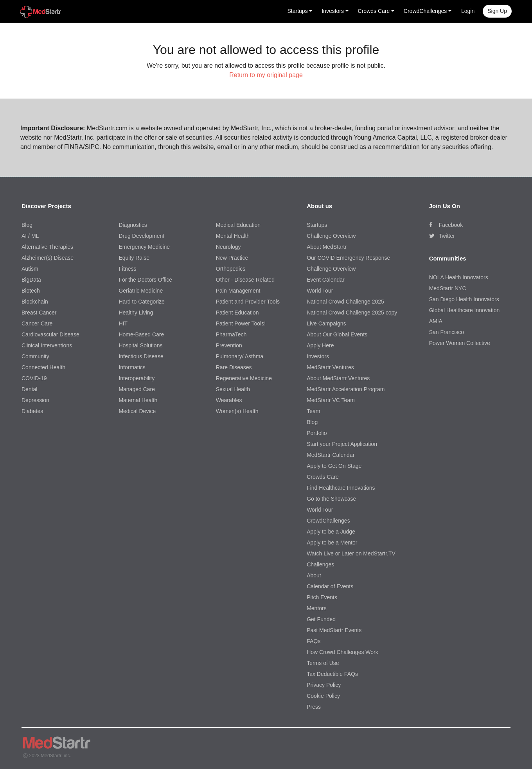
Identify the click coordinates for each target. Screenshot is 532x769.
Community (35, 356)
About (314, 575)
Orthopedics (231, 269)
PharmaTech (231, 334)
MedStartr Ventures (330, 367)
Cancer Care (37, 323)
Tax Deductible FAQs (332, 674)
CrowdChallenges (328, 521)
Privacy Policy (324, 685)
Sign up (497, 11)
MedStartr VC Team (331, 400)
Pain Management (238, 291)
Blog (27, 225)
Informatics (132, 367)
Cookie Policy (323, 696)
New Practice (232, 258)
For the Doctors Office (145, 280)
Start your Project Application (342, 444)
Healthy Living (136, 313)
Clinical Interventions (47, 345)
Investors (318, 356)
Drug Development (141, 236)
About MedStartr (327, 247)
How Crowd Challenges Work (342, 652)
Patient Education (237, 313)
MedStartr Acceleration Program (346, 389)
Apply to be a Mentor (332, 543)
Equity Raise (134, 258)
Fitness (127, 269)
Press (314, 707)
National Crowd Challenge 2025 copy (352, 313)
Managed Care (137, 389)
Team (313, 411)
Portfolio (317, 433)
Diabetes (32, 411)
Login (468, 11)
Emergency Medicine (144, 247)
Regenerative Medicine (244, 378)
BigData (31, 280)
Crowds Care (323, 477)
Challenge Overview (331, 236)
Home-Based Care (141, 334)
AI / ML (30, 236)
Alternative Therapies (47, 247)
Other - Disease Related (245, 280)
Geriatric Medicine (141, 291)
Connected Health (43, 367)
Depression (35, 400)
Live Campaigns (326, 323)
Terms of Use (323, 663)
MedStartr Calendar (331, 455)
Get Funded (321, 619)
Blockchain (35, 302)
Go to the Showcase (331, 499)
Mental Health (233, 236)
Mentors (317, 608)
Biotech (31, 291)
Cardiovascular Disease (50, 334)
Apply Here (320, 345)
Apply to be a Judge (331, 532)
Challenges (320, 564)
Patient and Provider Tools (248, 302)
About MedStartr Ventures (338, 378)
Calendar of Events (330, 586)
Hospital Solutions (140, 345)
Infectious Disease (141, 356)
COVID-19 (34, 378)
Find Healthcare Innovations (341, 488)
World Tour (320, 291)
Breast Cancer (39, 313)
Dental (29, 389)
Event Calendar (326, 280)
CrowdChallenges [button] (425, 11)
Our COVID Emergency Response (348, 258)
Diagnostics (133, 225)
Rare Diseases (234, 367)
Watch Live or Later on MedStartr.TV (351, 553)
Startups (317, 225)
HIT (123, 323)
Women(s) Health (237, 411)
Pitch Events (322, 597)
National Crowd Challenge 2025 (345, 302)
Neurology (228, 247)
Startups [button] (298, 11)
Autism (30, 269)
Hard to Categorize (142, 302)
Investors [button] (333, 11)
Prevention (229, 345)
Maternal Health (138, 400)
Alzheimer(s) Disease (48, 258)
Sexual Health (233, 389)
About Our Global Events (337, 334)
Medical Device (137, 411)
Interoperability (137, 378)
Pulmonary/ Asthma (240, 356)
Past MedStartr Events (334, 630)
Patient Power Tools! (241, 323)
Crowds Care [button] (374, 11)
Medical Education (238, 225)
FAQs (314, 641)
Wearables (229, 400)
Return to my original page (266, 75)
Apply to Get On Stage (334, 466)
